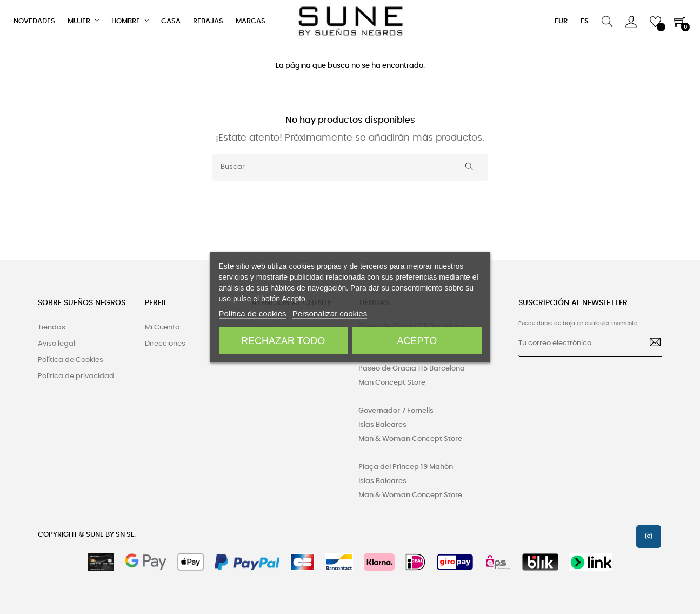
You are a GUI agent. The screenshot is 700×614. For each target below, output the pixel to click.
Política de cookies (253, 313)
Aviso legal (56, 344)
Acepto (417, 340)
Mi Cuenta (162, 328)
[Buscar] (350, 167)
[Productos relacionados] (561, 22)
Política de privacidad (76, 376)
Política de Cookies (71, 360)
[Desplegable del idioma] (585, 22)
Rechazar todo (283, 340)
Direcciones (165, 344)
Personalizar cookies (330, 313)
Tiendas (52, 328)
